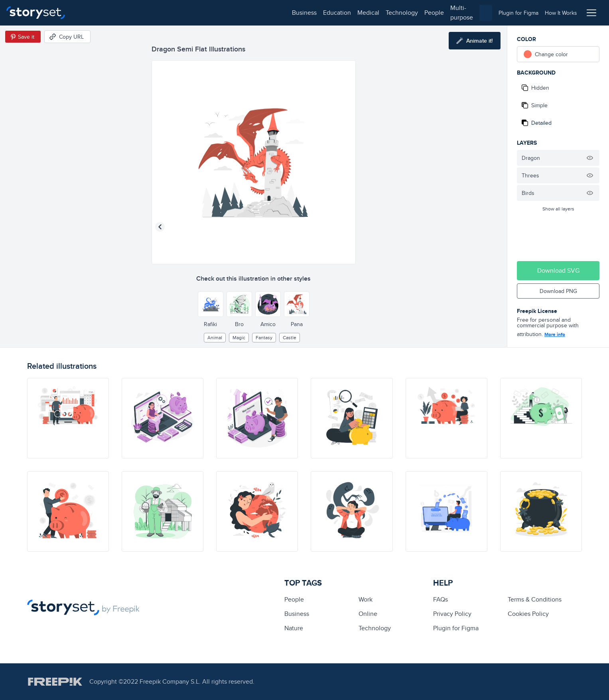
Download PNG (558, 291)
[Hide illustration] (590, 158)
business (90, 13)
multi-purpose (255, 13)
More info (555, 334)
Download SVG (558, 270)
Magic (239, 337)
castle (290, 337)
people (220, 13)
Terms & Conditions (535, 599)
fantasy (264, 337)
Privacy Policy (452, 614)
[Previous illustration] (160, 227)
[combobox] (387, 13)
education (123, 13)
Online (368, 614)
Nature (294, 628)
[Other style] (211, 304)
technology (188, 13)
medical (154, 13)
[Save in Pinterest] (23, 37)
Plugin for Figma (456, 628)
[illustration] (68, 418)
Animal (215, 337)
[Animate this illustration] (475, 41)
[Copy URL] (67, 37)
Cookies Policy (528, 614)
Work (366, 599)
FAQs (440, 599)
